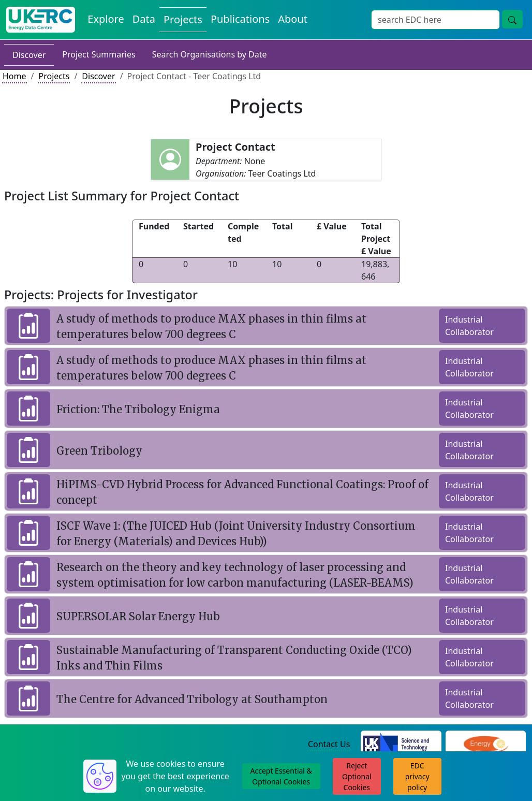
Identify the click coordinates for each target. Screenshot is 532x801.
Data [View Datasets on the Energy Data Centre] (144, 19)
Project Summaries (99, 54)
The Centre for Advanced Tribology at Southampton (192, 699)
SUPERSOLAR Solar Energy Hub (138, 616)
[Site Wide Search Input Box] (435, 20)
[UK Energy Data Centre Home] (41, 20)
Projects (54, 76)
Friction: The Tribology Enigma (138, 409)
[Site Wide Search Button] (512, 19)
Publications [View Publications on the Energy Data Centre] (240, 19)
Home (14, 76)
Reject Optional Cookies (357, 776)
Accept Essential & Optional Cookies (281, 776)
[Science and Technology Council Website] (401, 745)
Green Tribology (99, 451)
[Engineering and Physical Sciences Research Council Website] (486, 745)
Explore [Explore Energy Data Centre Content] (106, 19)
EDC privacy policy (417, 776)
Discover (29, 55)
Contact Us (329, 744)
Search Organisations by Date (210, 54)
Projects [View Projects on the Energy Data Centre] (183, 19)
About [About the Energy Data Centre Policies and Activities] (293, 19)
